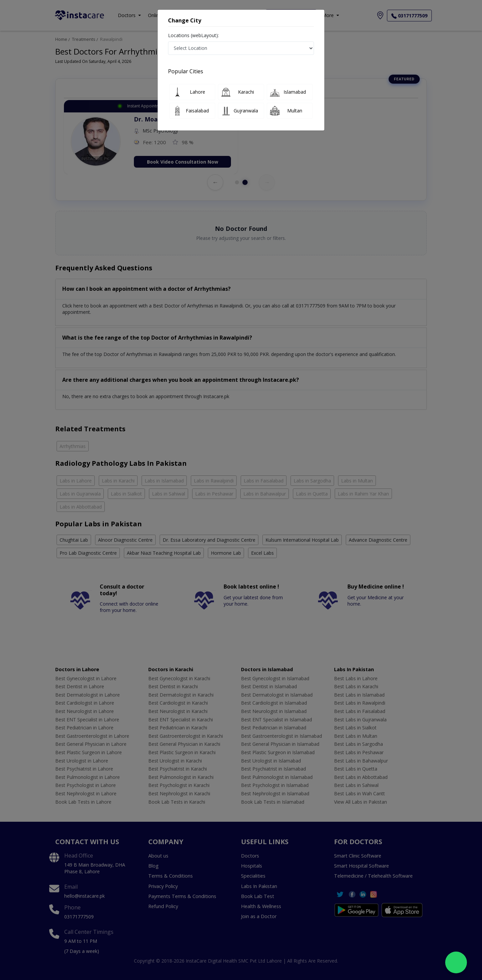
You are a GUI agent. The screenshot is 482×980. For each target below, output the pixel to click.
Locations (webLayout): (193, 35)
